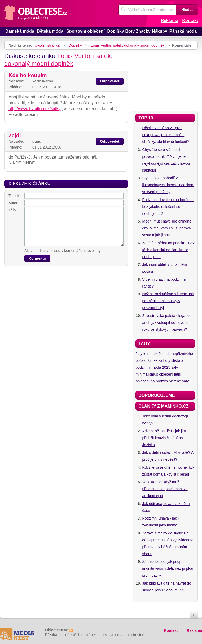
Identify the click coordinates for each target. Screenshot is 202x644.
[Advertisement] (165, 79)
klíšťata (177, 360)
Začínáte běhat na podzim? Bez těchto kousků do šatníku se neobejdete (168, 250)
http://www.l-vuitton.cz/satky (35, 109)
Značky (143, 31)
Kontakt (190, 21)
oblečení (166, 374)
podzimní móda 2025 (153, 367)
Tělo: (13, 210)
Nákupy (160, 31)
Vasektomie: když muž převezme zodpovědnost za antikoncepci (165, 489)
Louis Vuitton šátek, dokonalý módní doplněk (128, 45)
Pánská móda (183, 31)
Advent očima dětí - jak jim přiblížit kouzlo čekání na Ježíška (164, 438)
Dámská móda (20, 31)
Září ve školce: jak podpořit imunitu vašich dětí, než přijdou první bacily (168, 568)
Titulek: (14, 196)
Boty (130, 31)
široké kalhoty (159, 360)
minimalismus (147, 374)
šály (175, 367)
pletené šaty (179, 381)
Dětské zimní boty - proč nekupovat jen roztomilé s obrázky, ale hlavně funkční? (165, 135)
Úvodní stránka (47, 45)
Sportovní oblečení (85, 31)
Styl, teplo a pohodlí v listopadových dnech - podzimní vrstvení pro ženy (168, 185)
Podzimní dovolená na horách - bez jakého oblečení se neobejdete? (168, 207)
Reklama (170, 21)
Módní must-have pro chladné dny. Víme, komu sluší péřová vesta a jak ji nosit (167, 228)
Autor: (13, 203)
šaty (139, 354)
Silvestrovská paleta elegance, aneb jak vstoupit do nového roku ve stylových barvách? (167, 323)
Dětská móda (50, 31)
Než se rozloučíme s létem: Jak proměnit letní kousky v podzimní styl (168, 301)
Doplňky (116, 31)
